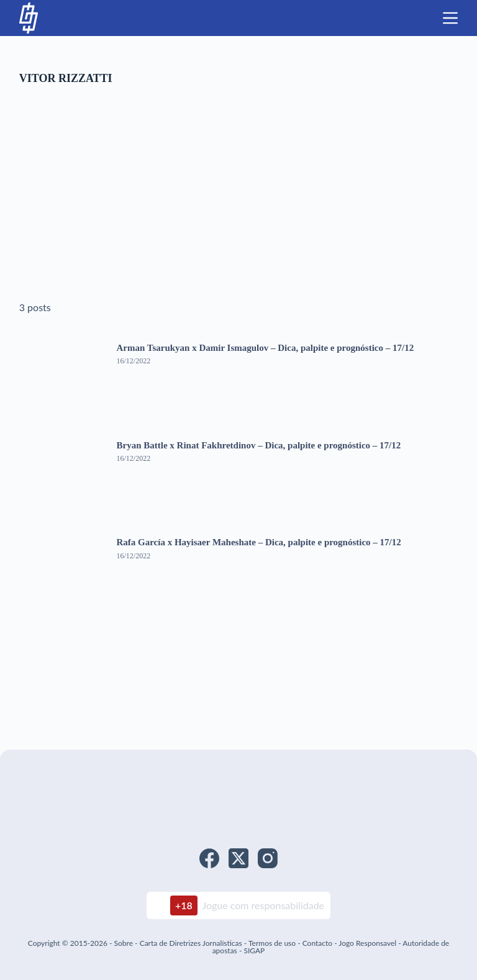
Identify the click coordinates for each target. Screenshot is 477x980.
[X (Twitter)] (238, 858)
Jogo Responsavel (368, 943)
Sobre (124, 943)
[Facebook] (209, 858)
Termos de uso (272, 943)
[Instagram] (268, 858)
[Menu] (450, 18)
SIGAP (254, 951)
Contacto (317, 943)
